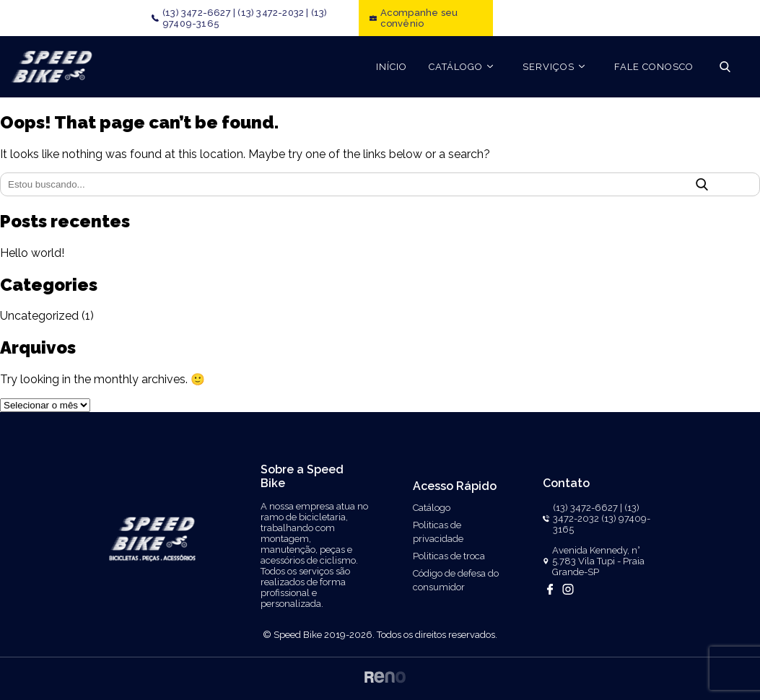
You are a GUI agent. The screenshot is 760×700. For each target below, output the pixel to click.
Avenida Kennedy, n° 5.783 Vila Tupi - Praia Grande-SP (598, 561)
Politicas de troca (449, 556)
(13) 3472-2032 (596, 513)
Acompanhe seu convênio (419, 18)
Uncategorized (39, 316)
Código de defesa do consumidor (456, 580)
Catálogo (432, 508)
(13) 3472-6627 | (199, 13)
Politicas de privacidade (438, 532)
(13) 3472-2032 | (273, 13)
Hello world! (32, 253)
